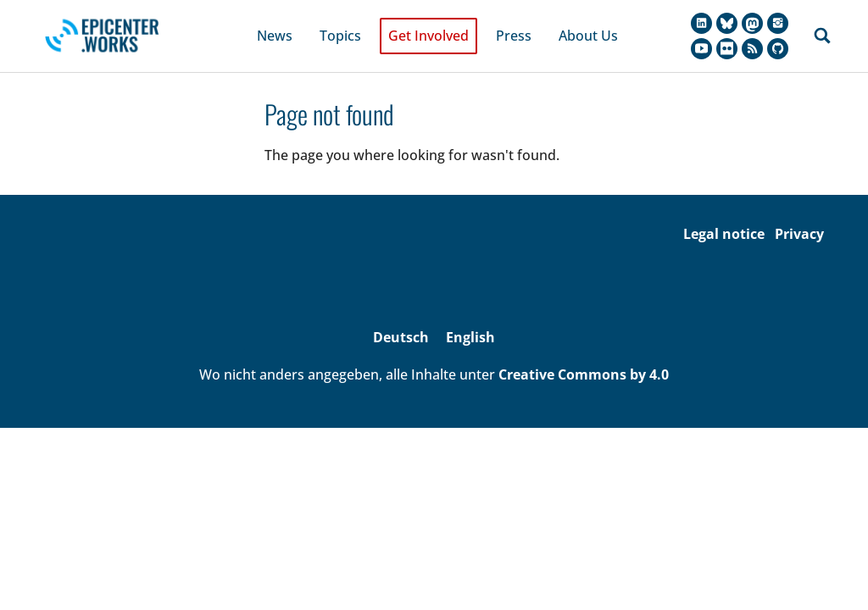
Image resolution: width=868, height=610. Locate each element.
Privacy (799, 213)
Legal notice (724, 213)
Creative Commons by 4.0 (584, 354)
